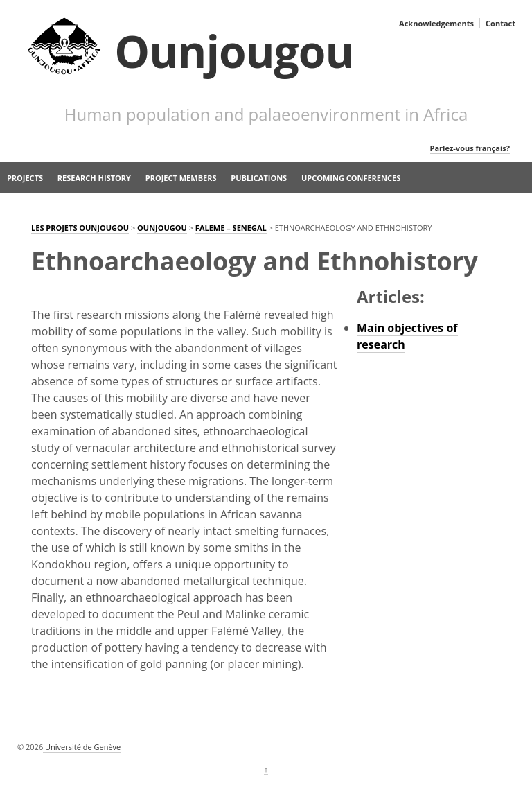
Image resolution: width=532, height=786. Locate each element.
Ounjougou (234, 51)
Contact (500, 23)
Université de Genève (82, 747)
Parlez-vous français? (470, 148)
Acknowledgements (436, 23)
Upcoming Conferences (351, 178)
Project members (181, 178)
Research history (94, 178)
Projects (25, 178)
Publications (259, 178)
